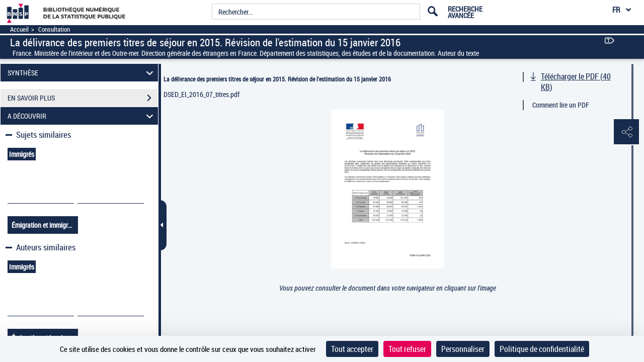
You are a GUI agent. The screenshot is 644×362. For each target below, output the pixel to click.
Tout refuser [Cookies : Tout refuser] (407, 349)
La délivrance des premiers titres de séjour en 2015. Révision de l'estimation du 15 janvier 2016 (277, 79)
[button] (626, 132)
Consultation (54, 29)
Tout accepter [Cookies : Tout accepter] (352, 349)
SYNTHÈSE (82, 73)
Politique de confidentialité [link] (542, 349)
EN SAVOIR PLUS (83, 98)
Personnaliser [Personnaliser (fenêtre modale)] (463, 349)
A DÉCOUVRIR (82, 116)
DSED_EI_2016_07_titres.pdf (202, 94)
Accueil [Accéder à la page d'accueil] (19, 29)
